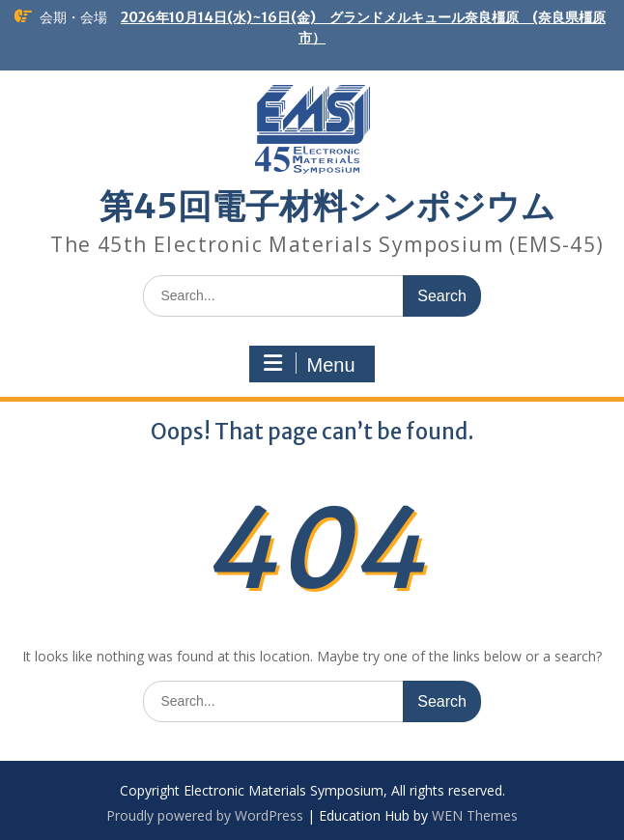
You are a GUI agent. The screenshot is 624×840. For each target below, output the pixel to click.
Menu (309, 364)
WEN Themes (475, 815)
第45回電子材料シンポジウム (327, 207)
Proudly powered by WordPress (205, 815)
